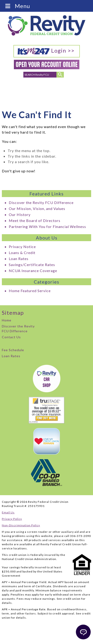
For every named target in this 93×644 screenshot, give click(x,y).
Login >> (46, 51)
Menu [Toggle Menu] (17, 6)
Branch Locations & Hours (47, 92)
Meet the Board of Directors (35, 220)
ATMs (60, 88)
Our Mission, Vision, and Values (37, 208)
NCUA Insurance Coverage (33, 271)
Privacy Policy (12, 519)
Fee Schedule (13, 350)
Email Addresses (33, 91)
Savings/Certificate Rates (32, 265)
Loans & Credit (22, 253)
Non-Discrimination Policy (21, 525)
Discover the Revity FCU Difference (41, 202)
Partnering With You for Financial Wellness (47, 226)
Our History (20, 214)
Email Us (8, 512)
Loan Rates (19, 259)
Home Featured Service (30, 291)
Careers (75, 88)
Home (7, 320)
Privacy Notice (22, 247)
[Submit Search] (60, 75)
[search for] (40, 75)
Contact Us (11, 337)
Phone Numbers (19, 91)
